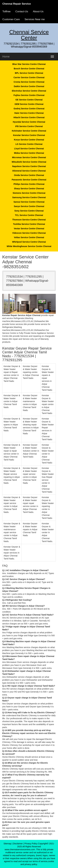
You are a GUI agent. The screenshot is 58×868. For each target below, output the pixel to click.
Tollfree (7, 11)
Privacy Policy (31, 844)
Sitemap (7, 844)
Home (6, 57)
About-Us (38, 11)
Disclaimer (18, 844)
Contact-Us (22, 11)
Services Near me (35, 19)
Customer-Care (11, 19)
